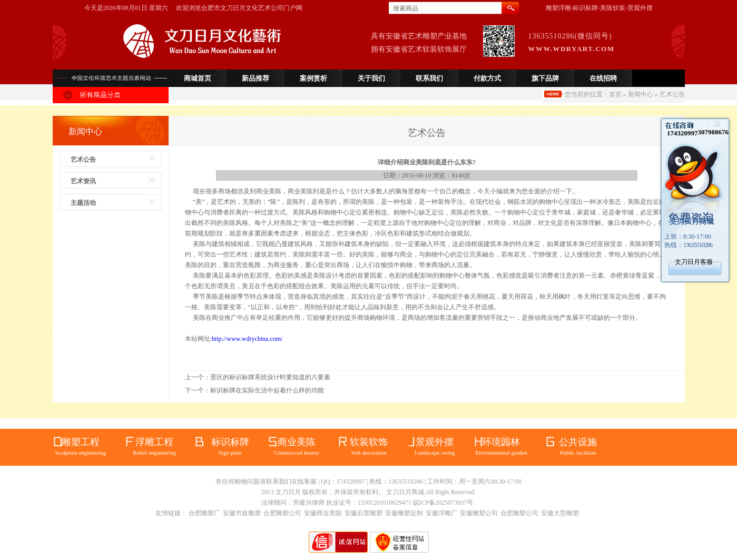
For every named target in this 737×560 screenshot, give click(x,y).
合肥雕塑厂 (204, 513)
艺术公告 (83, 160)
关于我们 (371, 78)
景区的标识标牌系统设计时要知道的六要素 (270, 377)
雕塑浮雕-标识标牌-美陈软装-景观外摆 (600, 8)
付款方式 (487, 78)
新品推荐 (256, 78)
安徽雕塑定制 (404, 513)
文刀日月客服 (694, 262)
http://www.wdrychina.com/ (247, 339)
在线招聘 (603, 78)
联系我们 (429, 78)
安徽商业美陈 (323, 513)
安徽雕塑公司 (479, 513)
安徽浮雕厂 (441, 513)
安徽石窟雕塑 (363, 513)
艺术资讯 (83, 181)
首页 (615, 94)
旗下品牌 (545, 78)
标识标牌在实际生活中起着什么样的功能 (267, 390)
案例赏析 (313, 78)
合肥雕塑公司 (282, 513)
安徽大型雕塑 (560, 513)
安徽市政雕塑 (242, 513)
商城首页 (198, 78)
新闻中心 (641, 94)
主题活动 (83, 203)
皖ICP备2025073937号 (443, 503)
